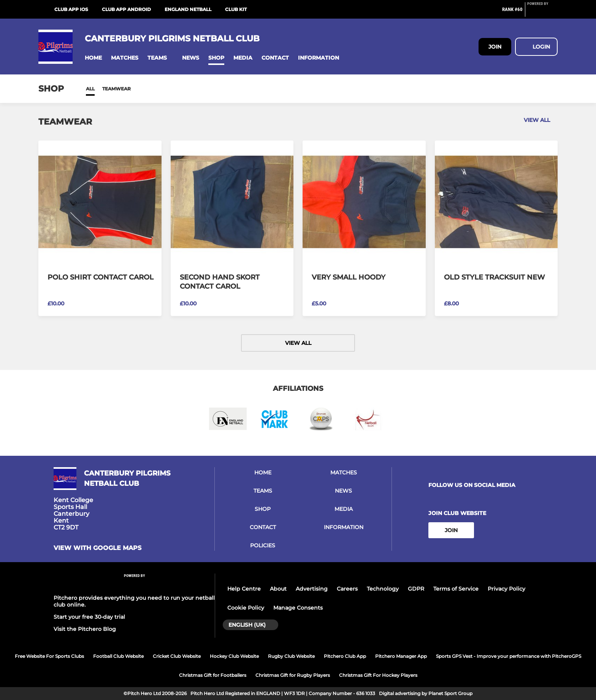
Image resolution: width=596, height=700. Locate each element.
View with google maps (97, 548)
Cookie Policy (246, 608)
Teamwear (117, 89)
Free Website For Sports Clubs (49, 656)
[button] (93, 58)
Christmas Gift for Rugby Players (293, 675)
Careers (347, 589)
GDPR (416, 589)
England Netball (188, 9)
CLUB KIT (236, 9)
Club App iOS (71, 9)
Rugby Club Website (291, 656)
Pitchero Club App (345, 656)
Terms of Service (456, 589)
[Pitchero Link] (542, 13)
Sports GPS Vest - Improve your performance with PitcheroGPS (509, 656)
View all (541, 120)
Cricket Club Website (177, 656)
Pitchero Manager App (401, 656)
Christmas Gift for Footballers (213, 675)
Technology (383, 589)
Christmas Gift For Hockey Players (378, 675)
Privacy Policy (506, 589)
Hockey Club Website (234, 656)
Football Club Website (118, 656)
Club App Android (126, 9)
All (90, 89)
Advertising (312, 589)
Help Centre (244, 589)
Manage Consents (298, 608)
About (278, 589)
